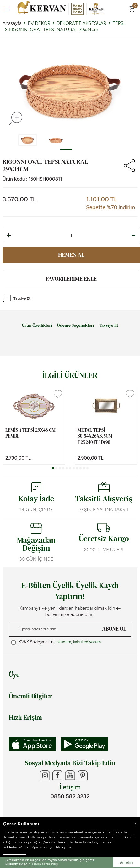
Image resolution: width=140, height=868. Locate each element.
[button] (66, 149)
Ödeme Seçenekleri (75, 325)
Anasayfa (12, 23)
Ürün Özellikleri (37, 325)
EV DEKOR (39, 23)
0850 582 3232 (70, 796)
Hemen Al (71, 255)
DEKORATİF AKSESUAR (81, 23)
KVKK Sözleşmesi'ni (36, 642)
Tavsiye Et (16, 299)
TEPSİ (119, 23)
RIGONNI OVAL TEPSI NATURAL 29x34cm (54, 30)
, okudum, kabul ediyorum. (57, 642)
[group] (70, 91)
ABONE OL (114, 629)
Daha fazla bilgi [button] (45, 864)
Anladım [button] (127, 862)
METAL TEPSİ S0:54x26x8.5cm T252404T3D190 (95, 436)
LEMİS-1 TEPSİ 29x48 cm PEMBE (30, 433)
